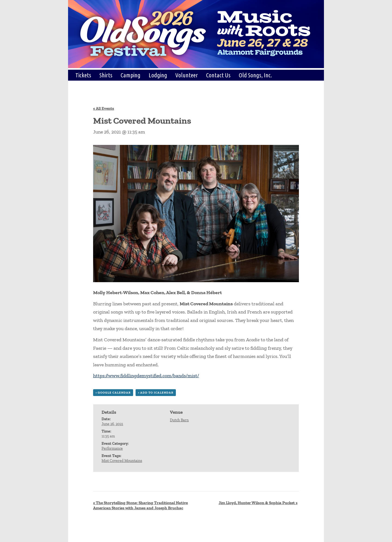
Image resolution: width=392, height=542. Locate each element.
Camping (131, 75)
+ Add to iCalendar (156, 393)
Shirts (106, 75)
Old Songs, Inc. (255, 75)
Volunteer (187, 75)
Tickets (83, 75)
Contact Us (218, 75)
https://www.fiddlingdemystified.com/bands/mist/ (146, 376)
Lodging (158, 75)
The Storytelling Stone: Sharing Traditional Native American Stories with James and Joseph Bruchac (140, 505)
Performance (112, 448)
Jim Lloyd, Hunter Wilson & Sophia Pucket (258, 503)
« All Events (104, 108)
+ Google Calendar (113, 393)
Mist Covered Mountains (122, 461)
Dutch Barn (179, 420)
